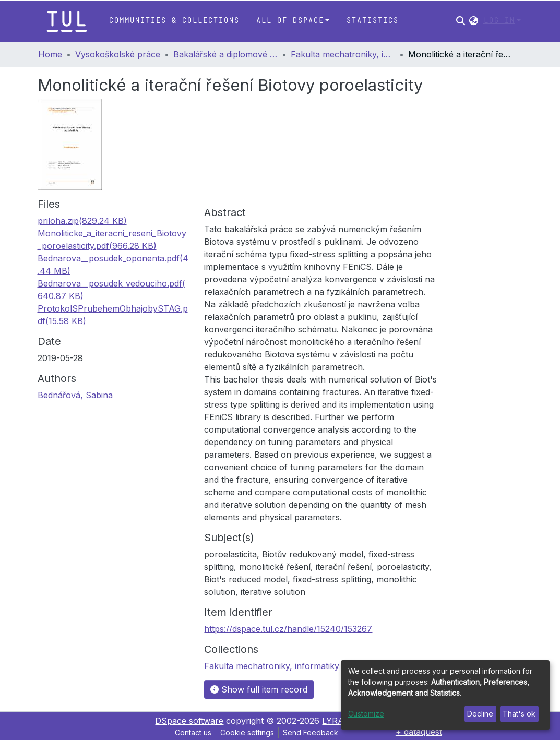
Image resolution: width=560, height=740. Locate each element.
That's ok (519, 714)
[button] (474, 21)
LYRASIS (340, 721)
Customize (366, 714)
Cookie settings (247, 732)
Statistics (372, 21)
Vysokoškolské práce (118, 54)
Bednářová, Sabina (75, 395)
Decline (480, 714)
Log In (499, 21)
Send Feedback (311, 732)
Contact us (193, 732)
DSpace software (189, 721)
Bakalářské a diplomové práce (225, 54)
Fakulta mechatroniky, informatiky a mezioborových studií (343, 54)
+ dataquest (419, 732)
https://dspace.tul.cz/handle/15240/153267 (288, 629)
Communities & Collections (174, 21)
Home (50, 54)
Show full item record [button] (259, 689)
